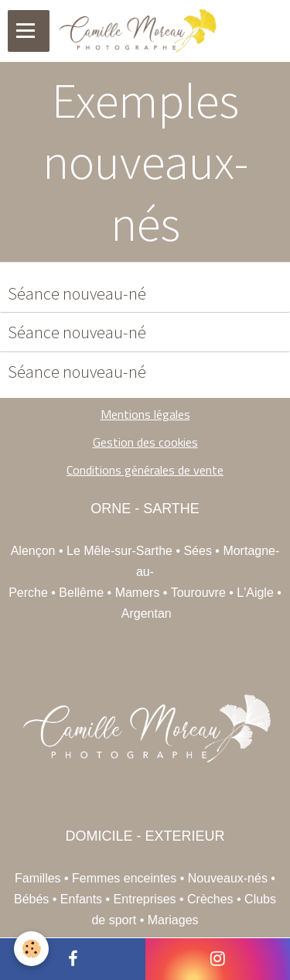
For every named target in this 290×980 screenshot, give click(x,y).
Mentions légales (145, 414)
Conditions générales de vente (145, 470)
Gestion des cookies (145, 442)
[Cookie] (31, 949)
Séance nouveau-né (77, 294)
